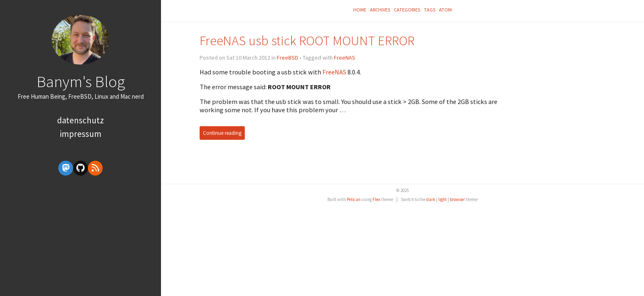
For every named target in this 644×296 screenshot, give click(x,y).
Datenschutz (80, 120)
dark (431, 199)
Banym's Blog (81, 81)
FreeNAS (345, 58)
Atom (445, 10)
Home (360, 10)
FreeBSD (287, 58)
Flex (376, 199)
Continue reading (222, 133)
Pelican (354, 199)
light (443, 199)
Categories (407, 10)
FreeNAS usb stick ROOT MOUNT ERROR (307, 40)
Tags (430, 10)
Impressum (81, 134)
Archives (380, 10)
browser (457, 199)
